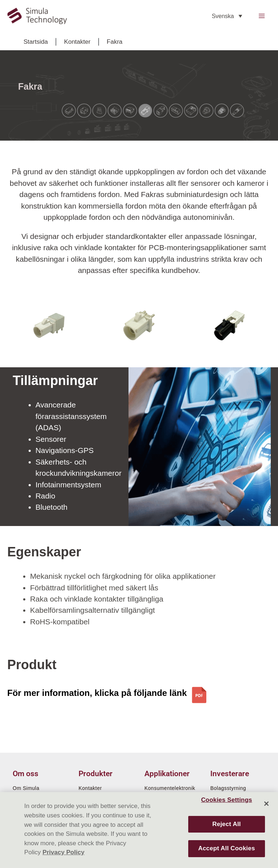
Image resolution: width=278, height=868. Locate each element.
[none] (227, 16)
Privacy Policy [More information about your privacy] (64, 852)
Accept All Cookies (226, 848)
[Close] (266, 804)
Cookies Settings (226, 800)
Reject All (227, 824)
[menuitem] (227, 16)
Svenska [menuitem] (223, 16)
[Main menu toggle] (262, 16)
